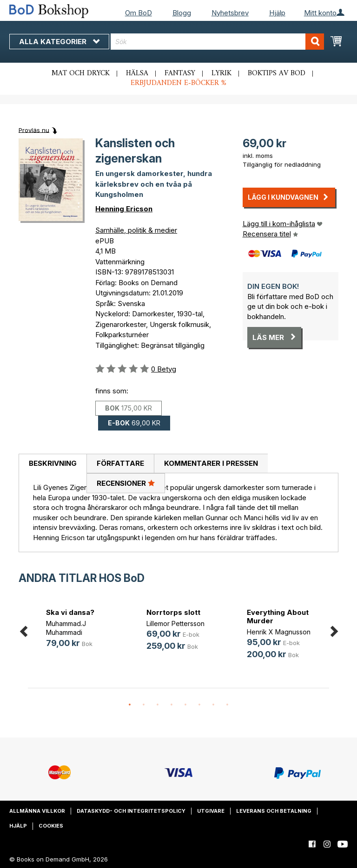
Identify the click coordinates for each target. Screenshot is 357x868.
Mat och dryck (81, 73)
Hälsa (137, 73)
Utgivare (211, 811)
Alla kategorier (59, 42)
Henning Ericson (124, 209)
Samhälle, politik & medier (136, 230)
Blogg (182, 13)
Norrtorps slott (173, 612)
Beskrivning (53, 463)
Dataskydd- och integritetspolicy (131, 811)
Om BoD (139, 13)
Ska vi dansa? (70, 612)
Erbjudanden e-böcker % (178, 83)
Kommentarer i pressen (211, 463)
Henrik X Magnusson (279, 632)
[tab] (53, 464)
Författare (120, 463)
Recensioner (126, 483)
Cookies (51, 826)
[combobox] (217, 42)
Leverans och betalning (274, 811)
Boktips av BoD (277, 73)
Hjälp (277, 13)
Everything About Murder (278, 617)
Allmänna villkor (37, 811)
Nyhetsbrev (230, 13)
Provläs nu (34, 130)
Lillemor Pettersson (175, 623)
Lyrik (221, 73)
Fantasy (180, 73)
